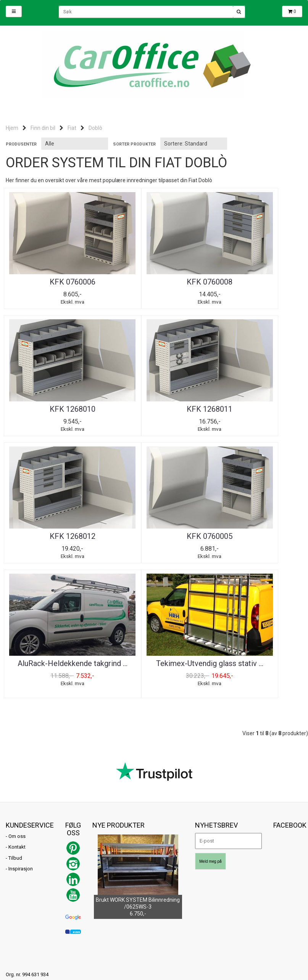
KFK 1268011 (54, 411)
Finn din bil (43, 128)
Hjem (12, 128)
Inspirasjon (21, 746)
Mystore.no (94, 884)
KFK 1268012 (154, 411)
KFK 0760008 (154, 282)
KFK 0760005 (254, 411)
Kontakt (17, 724)
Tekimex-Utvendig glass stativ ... (154, 543)
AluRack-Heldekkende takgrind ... (54, 543)
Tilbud (15, 735)
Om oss (17, 713)
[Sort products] (194, 144)
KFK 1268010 (254, 282)
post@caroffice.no (27, 873)
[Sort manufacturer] (75, 144)
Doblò (95, 128)
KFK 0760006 (54, 282)
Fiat (72, 128)
